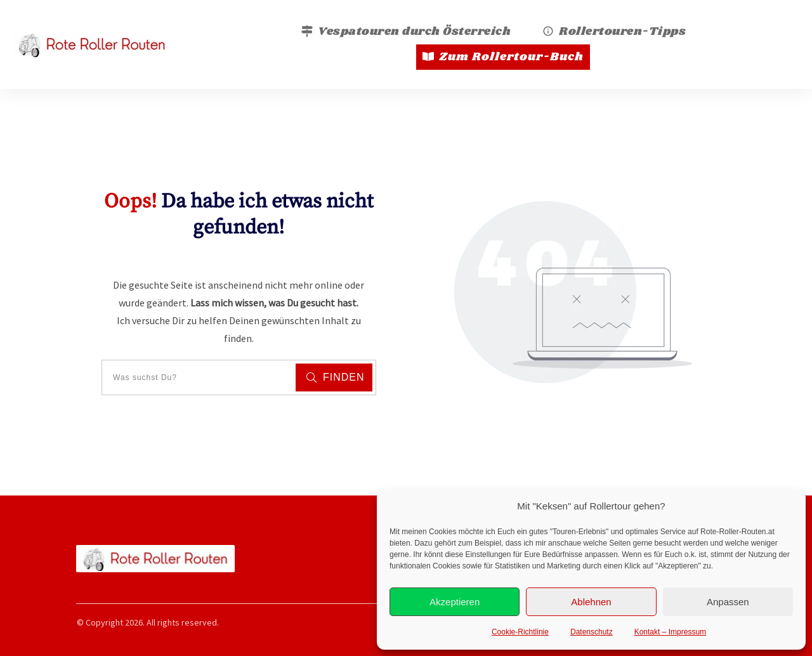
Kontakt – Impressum (670, 632)
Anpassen (728, 602)
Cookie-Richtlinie (520, 632)
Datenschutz (592, 632)
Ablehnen (591, 602)
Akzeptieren (455, 602)
